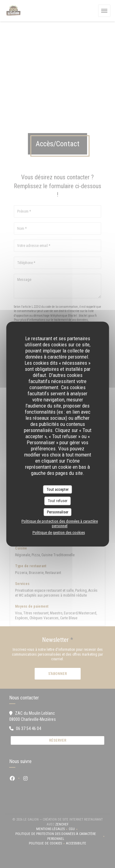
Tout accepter (58, 489)
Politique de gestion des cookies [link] (59, 533)
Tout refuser (58, 501)
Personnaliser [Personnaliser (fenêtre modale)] (58, 512)
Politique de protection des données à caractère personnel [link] (60, 523)
